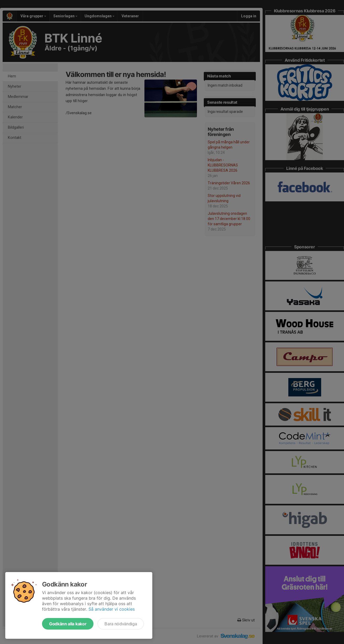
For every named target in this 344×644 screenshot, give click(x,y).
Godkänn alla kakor (68, 624)
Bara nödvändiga (121, 624)
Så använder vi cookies (112, 609)
